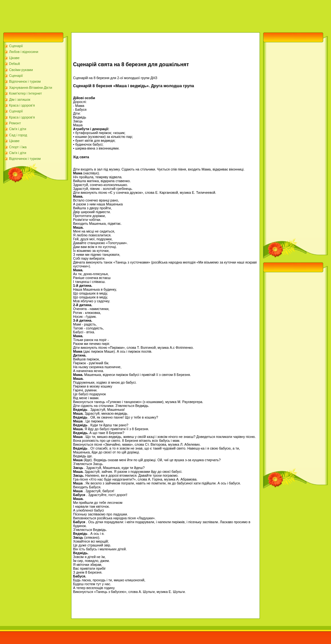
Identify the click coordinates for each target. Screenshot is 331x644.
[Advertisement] (118, 15)
